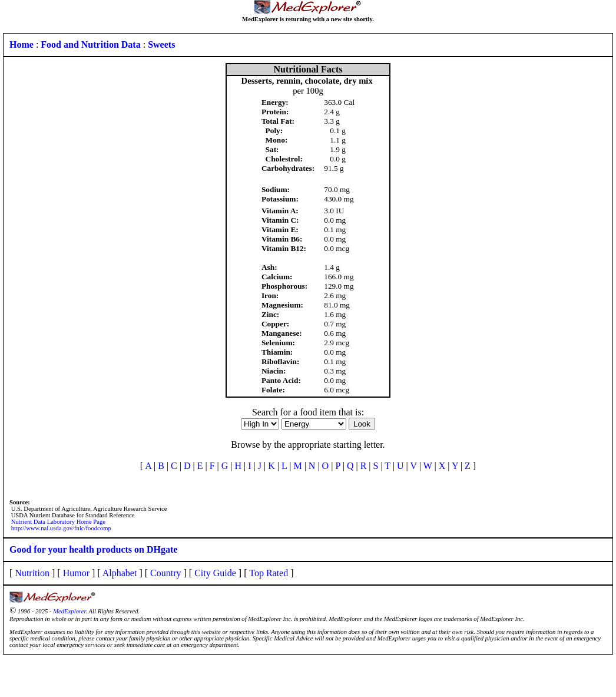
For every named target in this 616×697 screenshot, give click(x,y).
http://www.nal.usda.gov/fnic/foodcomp (61, 528)
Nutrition (32, 573)
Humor (76, 573)
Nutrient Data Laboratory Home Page (58, 522)
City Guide (215, 573)
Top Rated (269, 573)
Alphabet (120, 573)
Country (165, 573)
